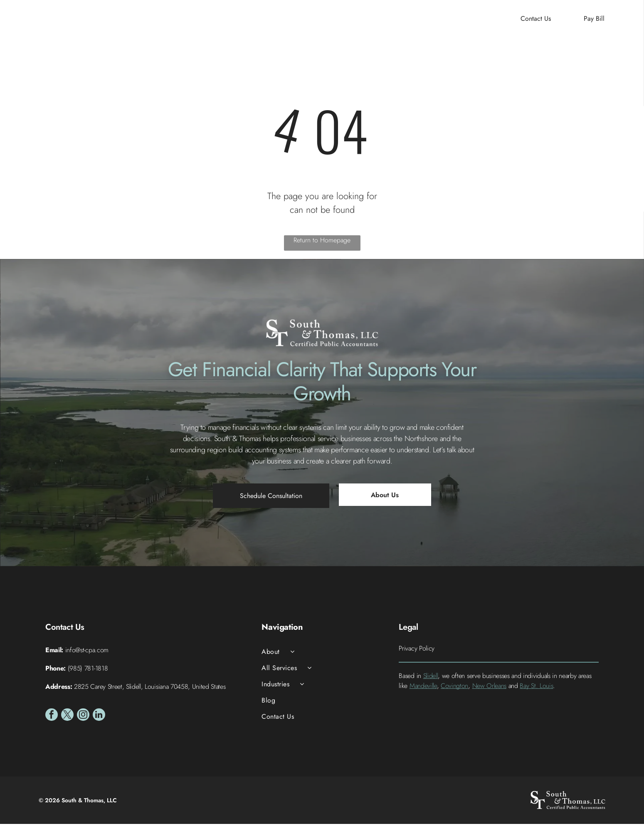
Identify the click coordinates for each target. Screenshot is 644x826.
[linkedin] (99, 718)
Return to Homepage (322, 243)
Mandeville (423, 688)
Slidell (431, 678)
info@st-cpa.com (87, 652)
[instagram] (83, 718)
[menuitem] (216, 21)
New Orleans (489, 688)
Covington (454, 688)
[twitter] (67, 718)
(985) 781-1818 (88, 671)
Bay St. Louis (536, 688)
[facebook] (52, 718)
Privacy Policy (417, 651)
